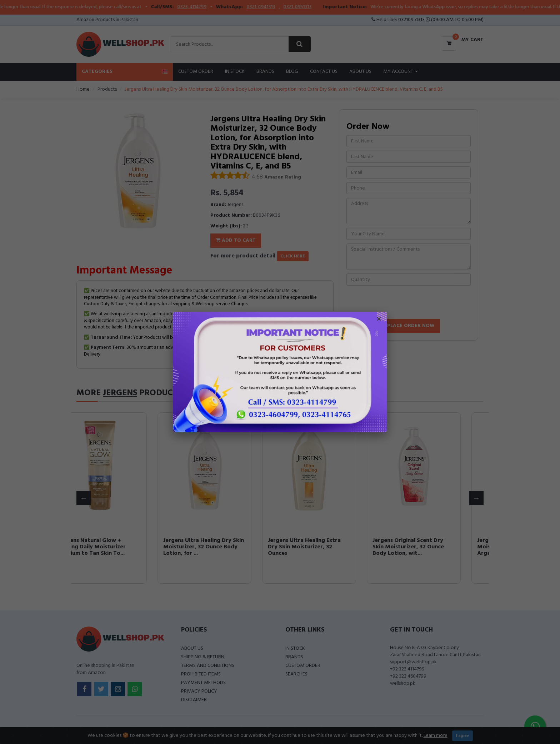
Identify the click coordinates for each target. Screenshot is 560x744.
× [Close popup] (379, 320)
